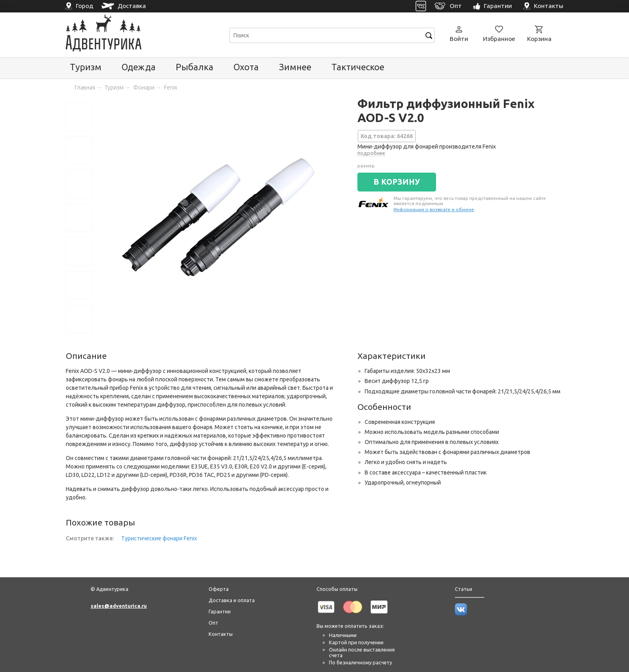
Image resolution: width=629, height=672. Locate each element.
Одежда (139, 67)
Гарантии (220, 611)
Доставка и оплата (232, 600)
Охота (246, 67)
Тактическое (358, 67)
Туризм (86, 67)
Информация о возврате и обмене (434, 209)
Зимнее (295, 67)
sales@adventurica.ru (119, 606)
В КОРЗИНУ (397, 182)
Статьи (464, 589)
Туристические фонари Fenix (159, 538)
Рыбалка (195, 67)
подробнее (371, 153)
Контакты (221, 634)
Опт (213, 623)
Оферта (219, 589)
